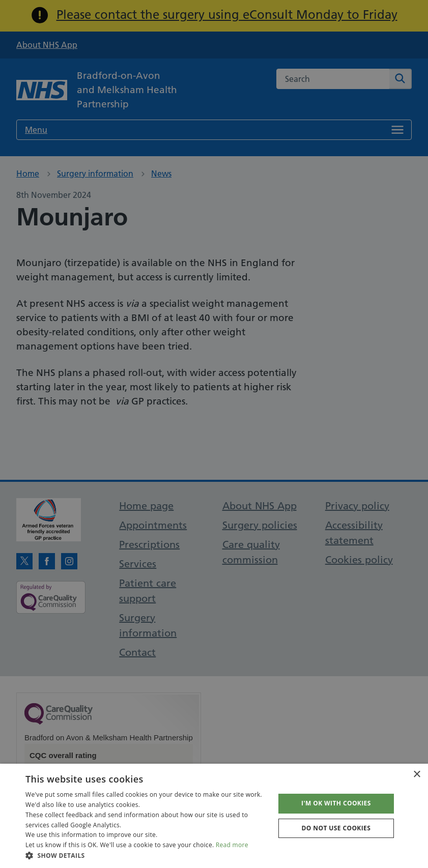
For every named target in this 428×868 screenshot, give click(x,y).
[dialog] (214, 434)
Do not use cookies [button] (336, 828)
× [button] (417, 775)
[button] (146, 855)
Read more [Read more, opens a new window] (232, 845)
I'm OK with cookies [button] (336, 803)
